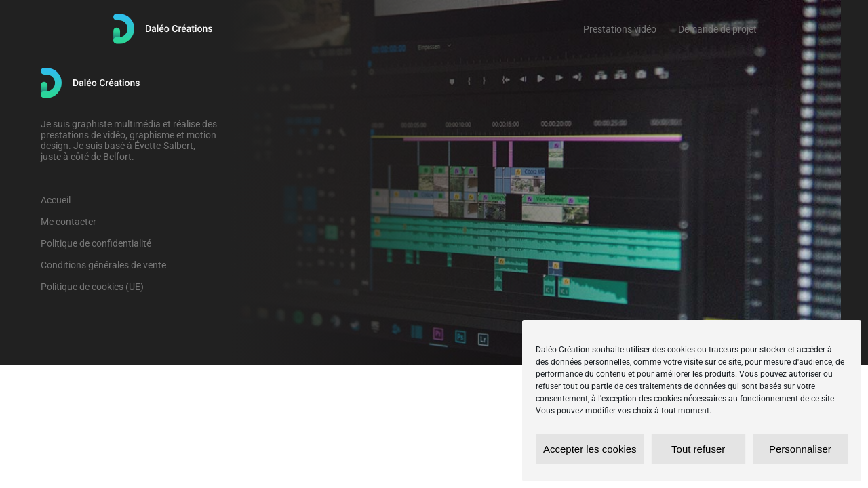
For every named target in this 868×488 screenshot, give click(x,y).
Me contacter (68, 222)
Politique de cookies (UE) (92, 287)
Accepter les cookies (590, 449)
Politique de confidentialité (96, 243)
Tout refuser (698, 449)
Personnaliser (800, 449)
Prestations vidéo (620, 29)
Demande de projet (717, 29)
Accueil (56, 200)
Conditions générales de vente (103, 265)
